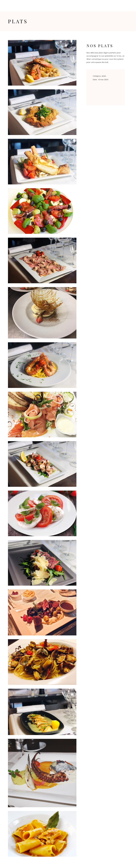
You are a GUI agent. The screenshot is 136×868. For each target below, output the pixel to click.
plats (104, 76)
